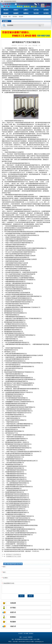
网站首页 (6, 10)
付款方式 (13, 626)
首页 (10, 17)
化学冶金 (36, 10)
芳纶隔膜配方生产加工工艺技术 (14, 556)
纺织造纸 (46, 10)
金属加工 (26, 10)
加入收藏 (26, 633)
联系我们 (13, 617)
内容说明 (13, 603)
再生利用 (36, 13)
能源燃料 (16, 13)
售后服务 (13, 622)
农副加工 (16, 10)
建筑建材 (6, 13)
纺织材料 (21, 17)
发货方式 (13, 612)
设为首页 (20, 633)
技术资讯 (46, 13)
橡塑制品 (26, 13)
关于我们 (13, 608)
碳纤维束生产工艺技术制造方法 (14, 554)
